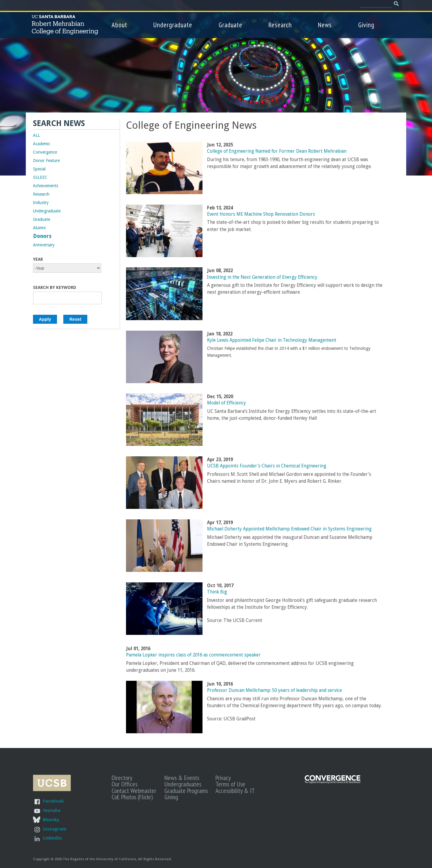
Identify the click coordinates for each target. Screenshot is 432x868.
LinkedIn (52, 838)
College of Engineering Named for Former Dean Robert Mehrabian (277, 151)
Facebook (53, 801)
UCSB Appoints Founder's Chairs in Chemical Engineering (267, 466)
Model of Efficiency (226, 403)
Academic (42, 144)
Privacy (223, 778)
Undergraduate (173, 25)
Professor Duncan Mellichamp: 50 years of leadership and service (274, 690)
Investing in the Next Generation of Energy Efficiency (262, 277)
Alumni (39, 228)
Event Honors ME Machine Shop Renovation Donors (261, 214)
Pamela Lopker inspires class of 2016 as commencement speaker (193, 655)
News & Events (182, 778)
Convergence (45, 152)
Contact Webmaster (134, 791)
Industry (41, 203)
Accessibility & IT (235, 791)
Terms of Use (230, 784)
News (325, 25)
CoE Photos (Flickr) (132, 797)
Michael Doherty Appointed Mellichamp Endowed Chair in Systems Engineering (289, 529)
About (119, 25)
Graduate (231, 25)
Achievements (46, 186)
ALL (36, 135)
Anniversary (44, 245)
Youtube (52, 810)
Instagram (55, 829)
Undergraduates (183, 784)
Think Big (217, 592)
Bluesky (51, 820)
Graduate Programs (186, 791)
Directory (122, 778)
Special (39, 169)
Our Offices (124, 784)
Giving (366, 25)
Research (280, 25)
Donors (42, 236)
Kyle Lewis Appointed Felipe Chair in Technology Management (272, 340)
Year (38, 259)
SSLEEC (40, 177)
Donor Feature (46, 161)
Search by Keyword (55, 287)
